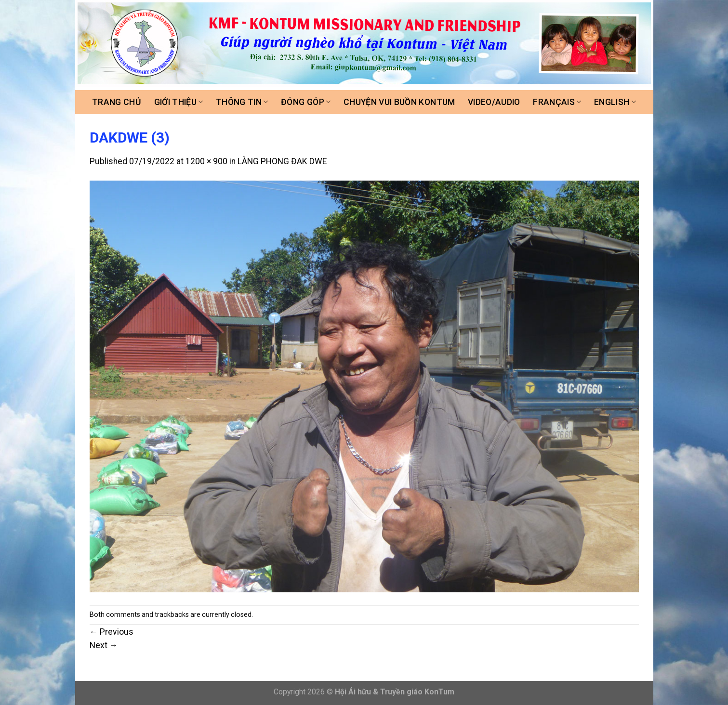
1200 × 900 (206, 161)
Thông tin (242, 102)
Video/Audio (494, 102)
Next (104, 645)
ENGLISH (615, 102)
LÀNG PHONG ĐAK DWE (282, 161)
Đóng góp (306, 102)
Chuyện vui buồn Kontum (399, 102)
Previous (112, 632)
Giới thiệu (179, 102)
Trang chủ (117, 102)
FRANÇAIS (557, 102)
